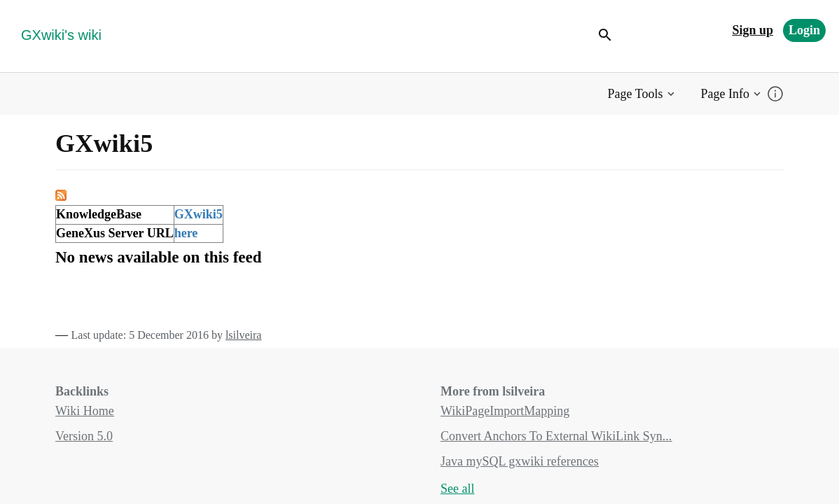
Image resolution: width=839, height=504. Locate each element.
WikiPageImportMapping (505, 411)
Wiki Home (85, 411)
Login (804, 30)
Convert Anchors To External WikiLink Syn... (556, 436)
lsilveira (244, 335)
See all (457, 489)
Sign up (753, 30)
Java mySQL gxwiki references (520, 461)
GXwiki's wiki (61, 35)
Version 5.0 (84, 436)
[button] (643, 94)
